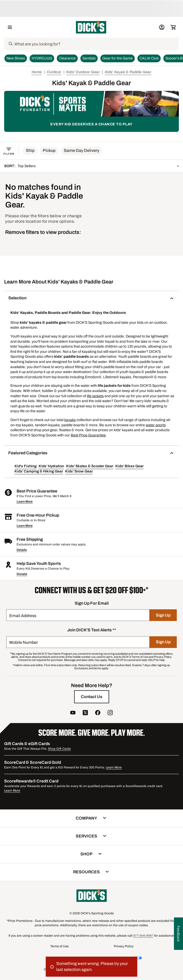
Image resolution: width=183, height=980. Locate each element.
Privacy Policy (124, 946)
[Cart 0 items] (173, 27)
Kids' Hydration (51, 466)
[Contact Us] (92, 697)
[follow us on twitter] (85, 713)
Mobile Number (24, 642)
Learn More (25, 502)
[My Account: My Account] (162, 27)
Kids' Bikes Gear (129, 466)
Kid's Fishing (26, 466)
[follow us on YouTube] (73, 713)
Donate (22, 574)
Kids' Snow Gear (79, 471)
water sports (156, 425)
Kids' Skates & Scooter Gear (90, 466)
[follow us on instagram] (110, 713)
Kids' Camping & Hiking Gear (39, 471)
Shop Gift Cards (59, 749)
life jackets (95, 396)
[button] (30, 151)
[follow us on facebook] (98, 713)
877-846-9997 (143, 936)
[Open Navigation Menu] (10, 27)
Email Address (23, 616)
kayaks (70, 420)
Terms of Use (59, 946)
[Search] (96, 44)
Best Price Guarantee (88, 435)
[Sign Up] (163, 615)
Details (22, 550)
